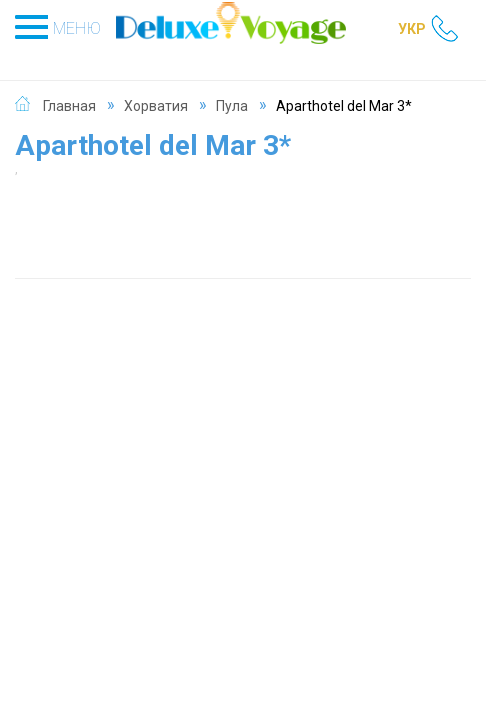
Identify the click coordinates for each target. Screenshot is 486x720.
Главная (69, 106)
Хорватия (156, 106)
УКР (412, 29)
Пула (232, 106)
